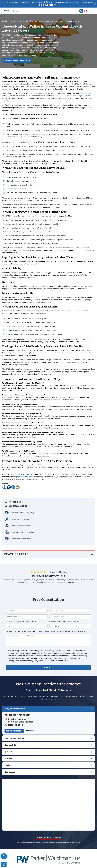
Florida (8, 765)
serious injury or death (82, 96)
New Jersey (10, 772)
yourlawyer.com (61, 651)
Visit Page (30, 731)
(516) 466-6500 (14, 725)
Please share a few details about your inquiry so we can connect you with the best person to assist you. (46, 631)
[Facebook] (4, 487)
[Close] (95, 4)
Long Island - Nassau (15, 709)
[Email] (18, 487)
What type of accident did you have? (64, 622)
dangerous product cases (23, 477)
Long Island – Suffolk (14, 738)
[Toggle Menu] (92, 11)
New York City (11, 745)
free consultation (68, 474)
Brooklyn (9, 759)
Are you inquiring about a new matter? (21, 622)
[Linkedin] (13, 487)
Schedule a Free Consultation (17, 60)
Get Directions (13, 731)
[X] (9, 487)
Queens (8, 752)
